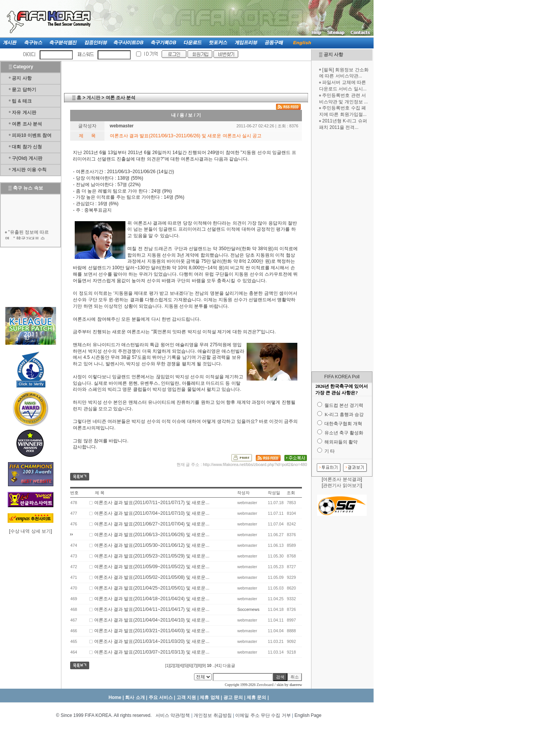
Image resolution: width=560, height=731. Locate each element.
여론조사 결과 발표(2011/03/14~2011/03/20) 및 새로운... (152, 641)
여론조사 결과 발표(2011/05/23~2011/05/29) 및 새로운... (152, 556)
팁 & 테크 (22, 101)
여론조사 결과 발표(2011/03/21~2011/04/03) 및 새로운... (152, 631)
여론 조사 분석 (27, 124)
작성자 (243, 493)
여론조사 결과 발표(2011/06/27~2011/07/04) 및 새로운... (152, 524)
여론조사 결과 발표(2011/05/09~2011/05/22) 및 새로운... (152, 567)
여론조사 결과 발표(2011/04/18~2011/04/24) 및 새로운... (152, 599)
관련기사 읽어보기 (342, 485)
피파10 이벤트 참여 (32, 135)
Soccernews (248, 609)
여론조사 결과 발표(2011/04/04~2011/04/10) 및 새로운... (152, 620)
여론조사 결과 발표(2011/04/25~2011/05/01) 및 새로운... (152, 588)
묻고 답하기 (24, 90)
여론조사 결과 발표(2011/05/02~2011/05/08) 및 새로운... (152, 577)
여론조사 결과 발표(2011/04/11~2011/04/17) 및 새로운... (152, 609)
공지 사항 (333, 55)
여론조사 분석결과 (342, 479)
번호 (74, 493)
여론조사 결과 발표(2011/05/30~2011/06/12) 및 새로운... (152, 545)
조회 (291, 493)
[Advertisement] (342, 251)
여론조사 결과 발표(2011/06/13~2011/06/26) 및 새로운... (152, 535)
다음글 (229, 665)
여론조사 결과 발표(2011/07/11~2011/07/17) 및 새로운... (152, 503)
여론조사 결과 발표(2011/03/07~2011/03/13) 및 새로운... (152, 652)
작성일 (274, 493)
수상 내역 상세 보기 (30, 531)
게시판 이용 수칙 (29, 170)
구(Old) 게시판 (27, 158)
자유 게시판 (24, 112)
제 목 (100, 493)
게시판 (93, 98)
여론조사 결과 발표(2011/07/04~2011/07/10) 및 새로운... (152, 513)
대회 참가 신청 (27, 147)
